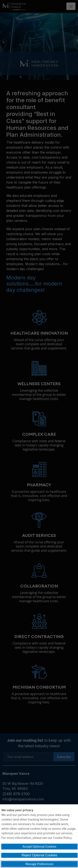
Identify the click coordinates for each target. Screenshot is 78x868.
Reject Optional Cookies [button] (40, 855)
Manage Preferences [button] (40, 864)
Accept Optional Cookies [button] (39, 847)
